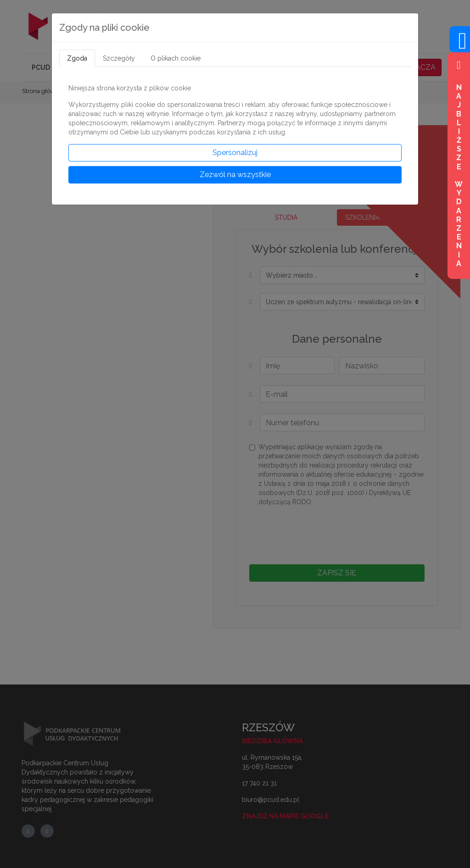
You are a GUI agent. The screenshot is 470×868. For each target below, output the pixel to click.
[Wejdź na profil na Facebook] (460, 46)
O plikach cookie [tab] (176, 58)
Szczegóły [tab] (119, 58)
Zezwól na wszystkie (235, 175)
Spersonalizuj (235, 153)
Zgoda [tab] (77, 58)
